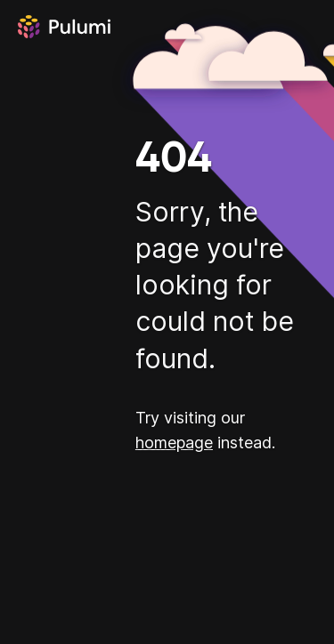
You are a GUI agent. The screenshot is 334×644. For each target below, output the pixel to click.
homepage (174, 443)
